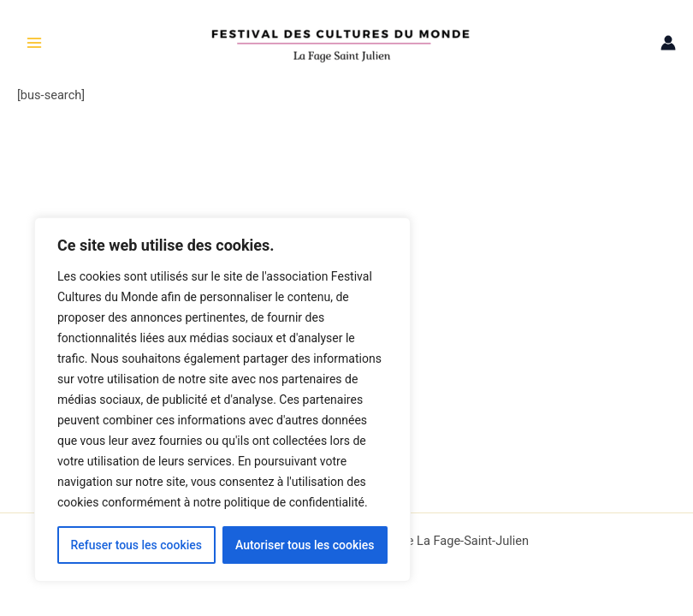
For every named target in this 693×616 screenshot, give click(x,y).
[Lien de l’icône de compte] (668, 43)
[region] (222, 400)
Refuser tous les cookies (136, 545)
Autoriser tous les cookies (305, 545)
